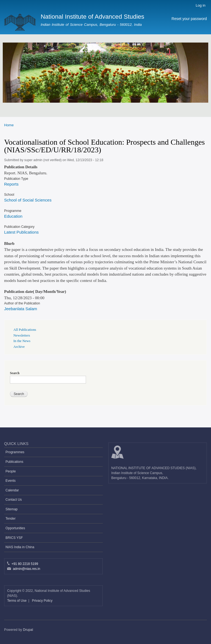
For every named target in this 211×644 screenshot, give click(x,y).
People (11, 471)
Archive (19, 347)
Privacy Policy (42, 601)
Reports (11, 184)
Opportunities (15, 528)
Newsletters (22, 335)
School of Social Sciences (28, 200)
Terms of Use (17, 601)
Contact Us (14, 500)
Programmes (15, 452)
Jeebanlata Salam (21, 309)
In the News (22, 341)
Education (13, 216)
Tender (11, 519)
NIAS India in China (20, 547)
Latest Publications (21, 232)
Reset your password (189, 19)
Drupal (28, 630)
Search (15, 373)
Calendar (12, 490)
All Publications (25, 330)
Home (9, 125)
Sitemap (12, 509)
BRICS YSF (14, 538)
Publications (14, 462)
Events (11, 481)
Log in (200, 5)
